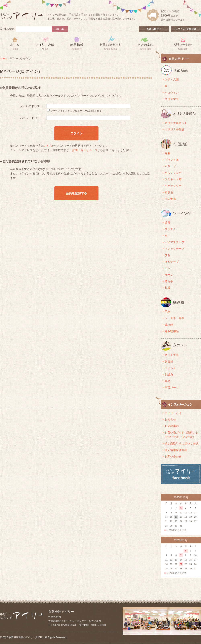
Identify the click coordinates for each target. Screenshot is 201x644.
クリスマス (172, 99)
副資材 (169, 362)
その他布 (170, 199)
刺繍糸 (169, 375)
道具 (167, 223)
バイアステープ (174, 242)
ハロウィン (172, 93)
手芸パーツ (172, 387)
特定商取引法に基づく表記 (182, 444)
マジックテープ (174, 249)
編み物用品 (172, 331)
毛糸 (167, 312)
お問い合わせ (173, 456)
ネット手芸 (172, 355)
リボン (169, 275)
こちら (48, 146)
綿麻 (167, 153)
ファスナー (172, 229)
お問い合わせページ (85, 150)
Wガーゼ (170, 166)
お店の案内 (172, 426)
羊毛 (167, 381)
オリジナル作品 (174, 129)
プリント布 (172, 160)
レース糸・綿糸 (174, 318)
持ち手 (169, 281)
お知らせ (170, 419)
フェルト (170, 368)
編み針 (169, 325)
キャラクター (173, 186)
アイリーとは (173, 413)
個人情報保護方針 (176, 450)
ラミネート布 (173, 179)
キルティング (173, 173)
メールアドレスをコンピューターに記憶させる (76, 111)
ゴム (167, 268)
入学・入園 (172, 79)
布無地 (169, 192)
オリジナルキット (176, 123)
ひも (167, 255)
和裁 (167, 288)
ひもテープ (172, 262)
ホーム (4, 59)
